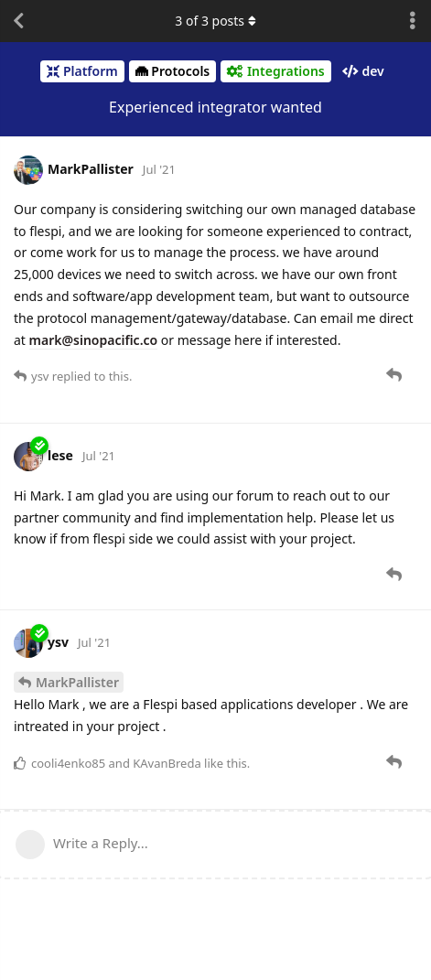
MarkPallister (77, 682)
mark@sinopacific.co (94, 340)
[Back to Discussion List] (18, 21)
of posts (215, 21)
